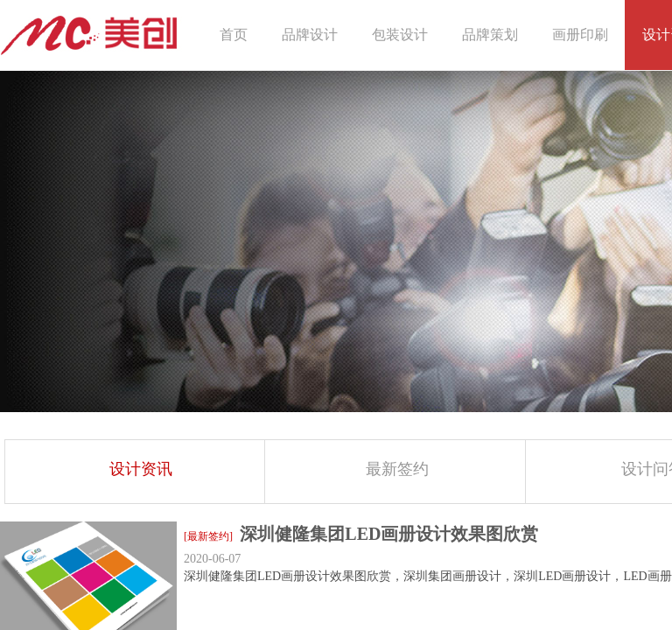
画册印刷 (580, 35)
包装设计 (400, 35)
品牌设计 (310, 35)
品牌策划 (490, 35)
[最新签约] (208, 536)
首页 (234, 35)
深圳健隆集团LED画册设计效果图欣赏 (389, 534)
